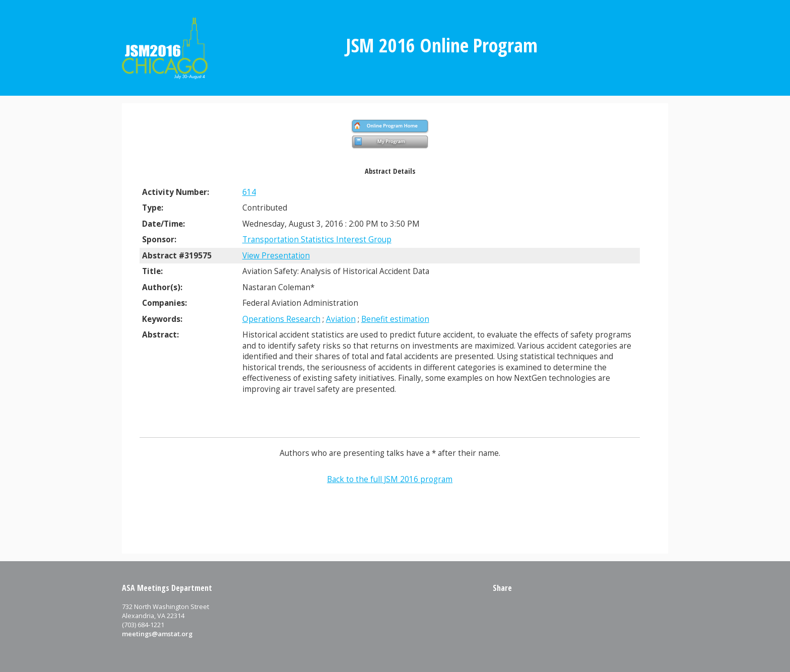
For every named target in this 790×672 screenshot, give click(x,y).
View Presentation (276, 256)
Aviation (341, 319)
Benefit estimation (395, 319)
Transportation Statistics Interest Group (317, 240)
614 (249, 192)
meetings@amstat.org (157, 634)
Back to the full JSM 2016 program (390, 479)
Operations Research (281, 319)
